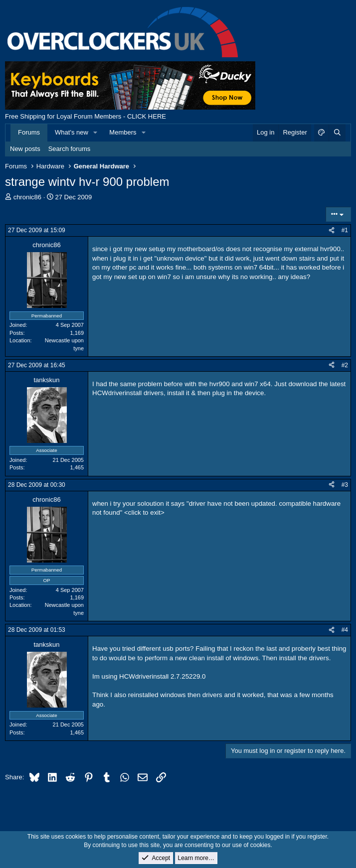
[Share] (332, 230)
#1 (345, 230)
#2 (345, 365)
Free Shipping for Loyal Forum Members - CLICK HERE (86, 116)
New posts (25, 149)
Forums (29, 132)
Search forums (70, 149)
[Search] (337, 133)
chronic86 (27, 197)
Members (123, 132)
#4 (345, 630)
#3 (345, 485)
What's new (72, 132)
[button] (96, 133)
